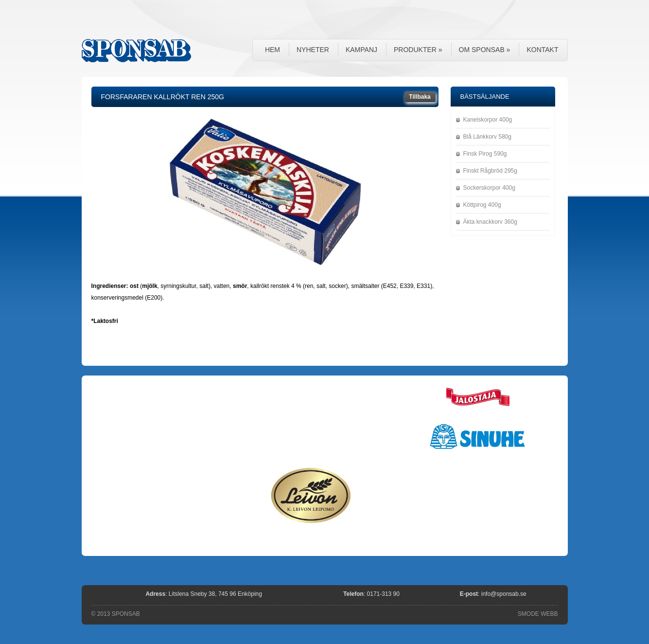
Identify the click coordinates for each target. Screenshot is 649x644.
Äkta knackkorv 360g (490, 222)
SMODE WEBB (538, 614)
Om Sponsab (485, 50)
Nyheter (313, 50)
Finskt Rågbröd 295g (490, 171)
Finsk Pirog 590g (485, 154)
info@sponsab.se (504, 594)
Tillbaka (420, 97)
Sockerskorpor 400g (489, 188)
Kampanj (361, 50)
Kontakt (542, 50)
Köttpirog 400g (482, 205)
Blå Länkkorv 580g (487, 137)
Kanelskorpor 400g (488, 120)
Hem (272, 50)
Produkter (418, 50)
